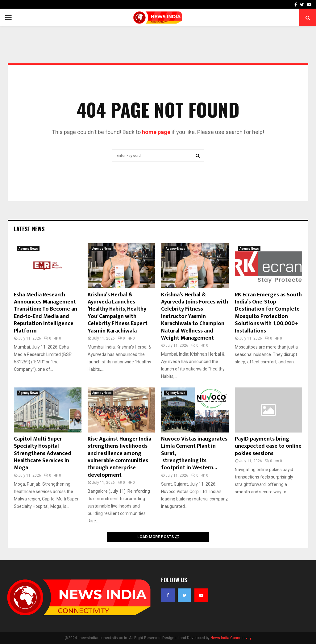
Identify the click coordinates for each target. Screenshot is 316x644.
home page (156, 132)
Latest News (29, 229)
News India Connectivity (231, 638)
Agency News (28, 249)
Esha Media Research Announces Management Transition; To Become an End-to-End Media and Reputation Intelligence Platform (46, 313)
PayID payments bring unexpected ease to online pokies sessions (268, 446)
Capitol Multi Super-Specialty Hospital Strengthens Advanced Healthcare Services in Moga (43, 454)
